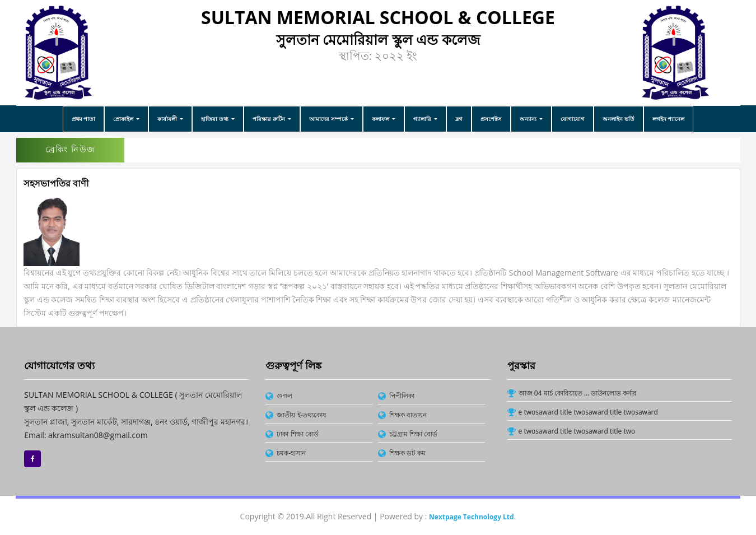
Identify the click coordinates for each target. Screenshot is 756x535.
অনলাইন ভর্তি (619, 119)
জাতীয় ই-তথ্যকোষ (302, 415)
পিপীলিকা (402, 396)
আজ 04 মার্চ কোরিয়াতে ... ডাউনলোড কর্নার (578, 393)
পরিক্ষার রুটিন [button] (269, 119)
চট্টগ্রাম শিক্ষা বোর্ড (413, 434)
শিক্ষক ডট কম (407, 453)
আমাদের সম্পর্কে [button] (329, 119)
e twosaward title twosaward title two (577, 431)
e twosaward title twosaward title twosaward (588, 412)
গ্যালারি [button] (423, 119)
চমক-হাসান (291, 453)
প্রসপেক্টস (491, 119)
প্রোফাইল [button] (124, 119)
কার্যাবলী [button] (168, 119)
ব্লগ (459, 119)
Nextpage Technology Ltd (472, 517)
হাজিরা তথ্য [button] (215, 119)
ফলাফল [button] (381, 119)
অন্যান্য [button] (529, 119)
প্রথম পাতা (84, 119)
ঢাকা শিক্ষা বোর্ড (297, 434)
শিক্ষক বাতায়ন (408, 415)
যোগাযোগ (573, 119)
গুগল (284, 396)
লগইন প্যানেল (669, 119)
